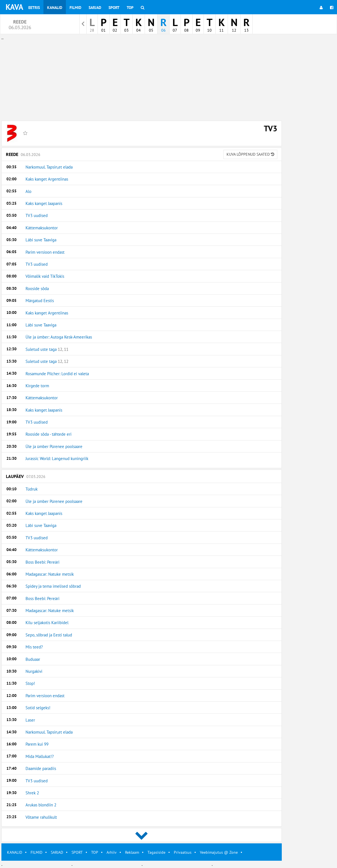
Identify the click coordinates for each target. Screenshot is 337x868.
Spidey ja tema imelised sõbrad (53, 586)
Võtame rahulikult (41, 817)
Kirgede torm (37, 386)
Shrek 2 (32, 793)
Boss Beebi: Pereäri (42, 562)
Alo (28, 191)
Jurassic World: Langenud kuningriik (57, 459)
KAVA (14, 7)
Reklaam (132, 852)
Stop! (30, 683)
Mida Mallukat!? (40, 756)
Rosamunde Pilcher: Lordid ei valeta (57, 374)
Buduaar (33, 659)
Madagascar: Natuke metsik (50, 574)
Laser (30, 720)
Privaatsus (183, 852)
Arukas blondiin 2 (41, 805)
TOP (95, 852)
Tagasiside (156, 852)
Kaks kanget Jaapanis (44, 203)
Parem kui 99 (37, 744)
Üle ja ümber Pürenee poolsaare (54, 446)
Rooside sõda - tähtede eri (49, 434)
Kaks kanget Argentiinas (47, 179)
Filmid (75, 8)
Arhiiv (112, 852)
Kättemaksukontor (42, 228)
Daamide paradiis (41, 768)
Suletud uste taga (47, 349)
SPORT (77, 852)
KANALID (15, 852)
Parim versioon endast (45, 252)
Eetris (34, 8)
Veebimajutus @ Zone (219, 852)
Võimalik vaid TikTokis (45, 276)
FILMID (36, 852)
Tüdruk (32, 489)
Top (130, 8)
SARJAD (57, 852)
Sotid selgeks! (38, 708)
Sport (114, 8)
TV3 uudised (37, 215)
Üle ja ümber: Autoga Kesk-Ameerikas (59, 337)
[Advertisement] (142, 81)
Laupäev (26, 476)
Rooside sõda (37, 289)
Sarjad (95, 8)
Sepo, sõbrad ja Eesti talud (49, 635)
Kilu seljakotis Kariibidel (47, 623)
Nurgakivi (34, 671)
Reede (142, 154)
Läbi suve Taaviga (41, 240)
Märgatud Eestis (40, 301)
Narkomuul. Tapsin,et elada (49, 167)
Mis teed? (34, 647)
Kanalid (55, 8)
